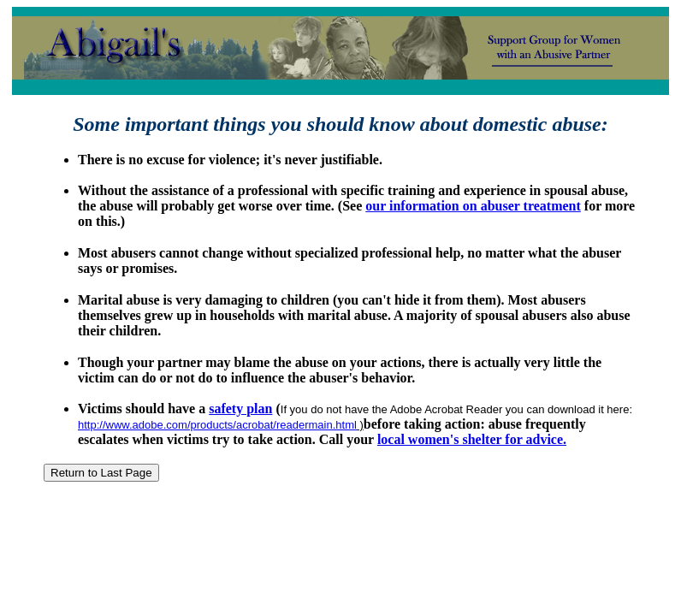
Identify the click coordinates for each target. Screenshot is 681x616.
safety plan (240, 409)
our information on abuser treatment (473, 206)
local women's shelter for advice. (472, 439)
